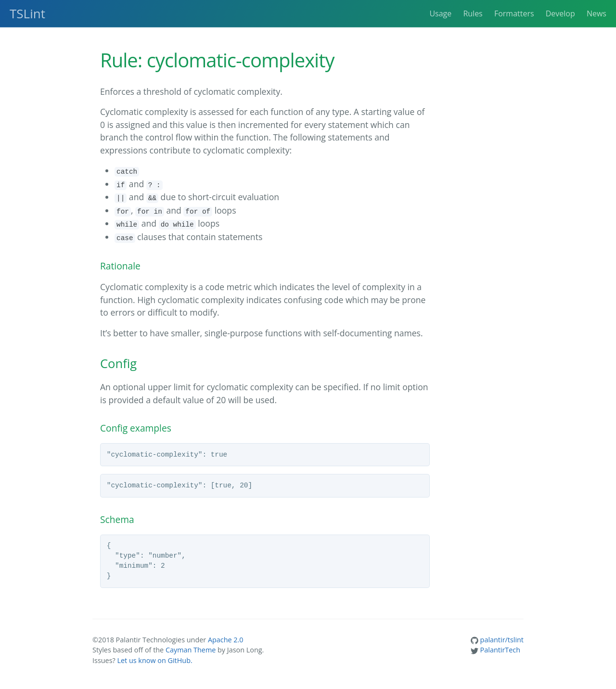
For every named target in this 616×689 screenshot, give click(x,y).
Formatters (514, 13)
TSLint (27, 13)
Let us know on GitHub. (154, 660)
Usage (440, 13)
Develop (560, 13)
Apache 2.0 (226, 640)
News (597, 13)
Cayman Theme (191, 650)
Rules (473, 13)
